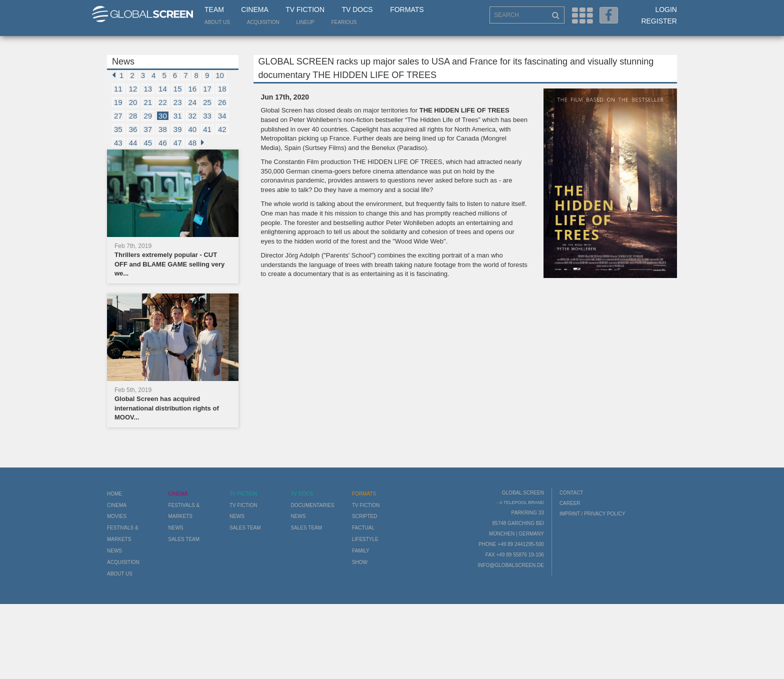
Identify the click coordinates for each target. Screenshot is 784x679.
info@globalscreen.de (510, 565)
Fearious (344, 22)
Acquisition (263, 22)
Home (114, 494)
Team (214, 9)
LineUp (305, 22)
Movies (117, 516)
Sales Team (184, 539)
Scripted (365, 516)
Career (570, 503)
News (114, 551)
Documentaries (312, 505)
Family (361, 551)
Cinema (254, 9)
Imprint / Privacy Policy (592, 514)
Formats (407, 9)
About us (217, 22)
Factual (363, 528)
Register (659, 21)
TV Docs (357, 9)
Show (360, 562)
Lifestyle (365, 539)
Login (666, 9)
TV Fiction (305, 9)
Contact (571, 493)
